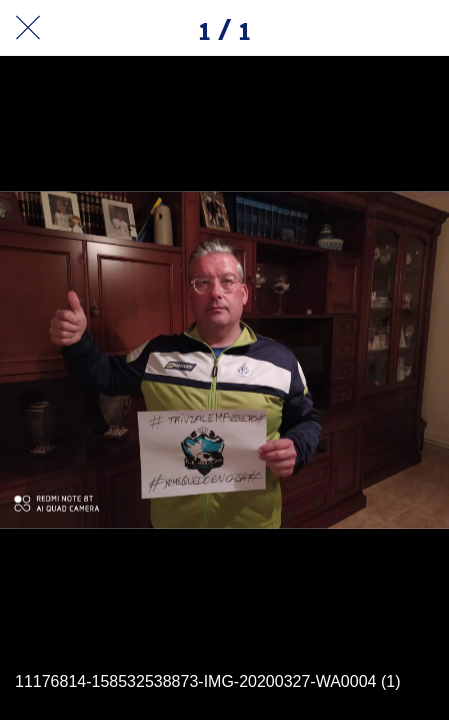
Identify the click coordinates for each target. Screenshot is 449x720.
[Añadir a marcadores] (421, 28)
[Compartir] (369, 28)
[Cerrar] (28, 28)
